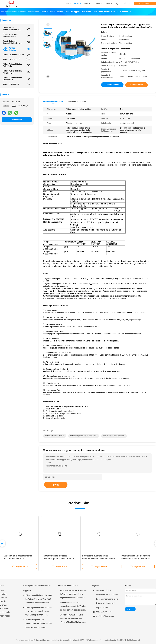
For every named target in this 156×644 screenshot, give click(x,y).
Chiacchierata (17, 120)
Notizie (3, 601)
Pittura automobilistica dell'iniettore (17, 79)
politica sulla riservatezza (5, 614)
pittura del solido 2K (17, 59)
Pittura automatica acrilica (55, 436)
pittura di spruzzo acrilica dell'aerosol (84, 436)
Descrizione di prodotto (76, 102)
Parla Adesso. (145, 4)
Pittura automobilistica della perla (17, 65)
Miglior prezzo (112, 85)
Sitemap (3, 605)
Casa (2, 590)
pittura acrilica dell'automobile (114, 436)
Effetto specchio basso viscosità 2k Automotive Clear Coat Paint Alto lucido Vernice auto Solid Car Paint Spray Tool (39, 599)
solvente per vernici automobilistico (17, 35)
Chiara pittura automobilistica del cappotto (37, 588)
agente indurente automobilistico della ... (17, 42)
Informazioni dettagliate (53, 102)
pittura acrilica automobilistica (17, 49)
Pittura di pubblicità (17, 84)
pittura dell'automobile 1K (17, 55)
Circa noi (4, 598)
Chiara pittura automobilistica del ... (17, 29)
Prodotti (3, 594)
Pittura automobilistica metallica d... (17, 72)
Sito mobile (5, 609)
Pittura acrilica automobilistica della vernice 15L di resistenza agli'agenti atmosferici (136, 559)
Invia (56, 485)
